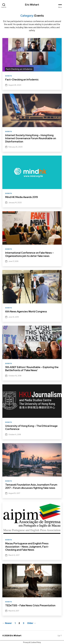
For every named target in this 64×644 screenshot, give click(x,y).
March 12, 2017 (14, 555)
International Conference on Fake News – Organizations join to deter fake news (29, 254)
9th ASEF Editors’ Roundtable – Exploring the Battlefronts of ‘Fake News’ (32, 369)
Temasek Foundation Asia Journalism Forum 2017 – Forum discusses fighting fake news (31, 486)
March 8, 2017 (14, 611)
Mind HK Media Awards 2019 (22, 197)
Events (9, 76)
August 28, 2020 (15, 85)
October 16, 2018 (15, 376)
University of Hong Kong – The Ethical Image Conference (31, 427)
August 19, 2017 (14, 493)
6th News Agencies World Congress (26, 311)
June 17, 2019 (13, 261)
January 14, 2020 (15, 202)
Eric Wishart (32, 5)
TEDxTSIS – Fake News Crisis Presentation (30, 605)
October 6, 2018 (15, 434)
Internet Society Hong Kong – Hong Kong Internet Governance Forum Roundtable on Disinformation (31, 138)
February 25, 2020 (15, 147)
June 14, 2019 (14, 317)
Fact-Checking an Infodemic (22, 80)
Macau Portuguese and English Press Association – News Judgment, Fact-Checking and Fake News (27, 547)
